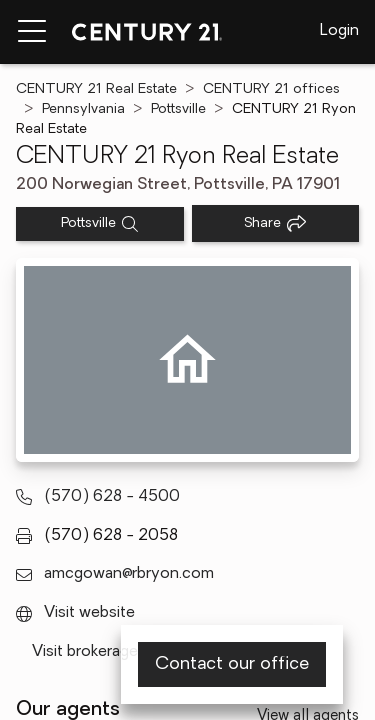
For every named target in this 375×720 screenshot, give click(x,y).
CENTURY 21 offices (271, 89)
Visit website (89, 613)
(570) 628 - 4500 (112, 497)
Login (339, 31)
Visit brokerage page (104, 652)
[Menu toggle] (32, 32)
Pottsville (178, 109)
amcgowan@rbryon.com (129, 574)
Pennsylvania (83, 109)
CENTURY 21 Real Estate (96, 89)
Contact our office (232, 664)
